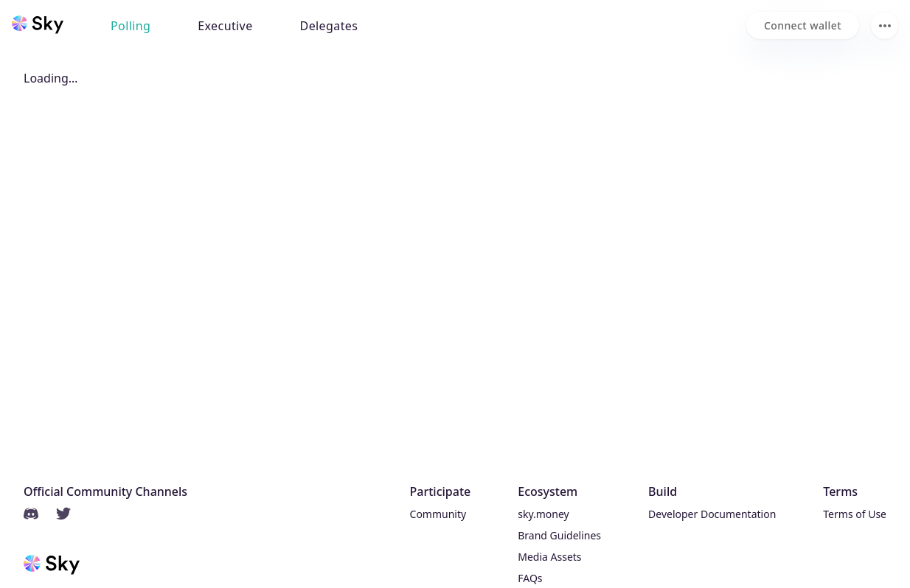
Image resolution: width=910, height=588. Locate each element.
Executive (225, 26)
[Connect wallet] (803, 25)
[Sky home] (38, 24)
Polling (131, 26)
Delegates (329, 26)
